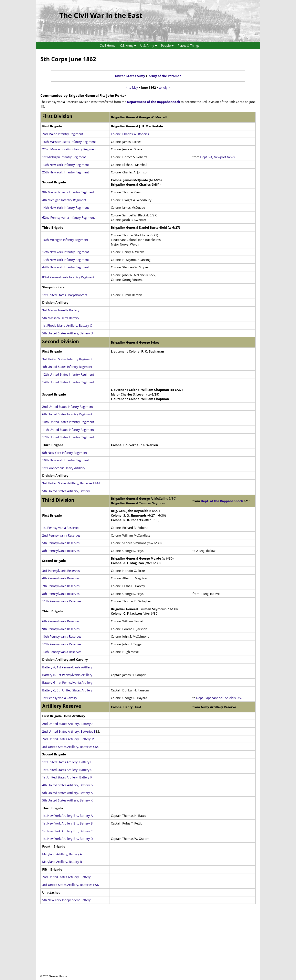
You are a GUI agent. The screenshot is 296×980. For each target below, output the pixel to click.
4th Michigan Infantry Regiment (64, 200)
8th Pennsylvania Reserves (61, 551)
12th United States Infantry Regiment (68, 374)
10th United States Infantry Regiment (68, 422)
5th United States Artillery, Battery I (67, 491)
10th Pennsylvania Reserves (62, 636)
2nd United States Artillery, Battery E (68, 877)
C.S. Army (129, 46)
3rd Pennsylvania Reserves (61, 571)
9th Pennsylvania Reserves (61, 629)
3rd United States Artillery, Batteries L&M (71, 483)
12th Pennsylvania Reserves (62, 644)
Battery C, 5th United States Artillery (67, 690)
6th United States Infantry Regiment (67, 414)
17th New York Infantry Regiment (66, 260)
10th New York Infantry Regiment (66, 460)
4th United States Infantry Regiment (67, 367)
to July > (165, 87)
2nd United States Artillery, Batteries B (69, 731)
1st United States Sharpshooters (65, 295)
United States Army (130, 76)
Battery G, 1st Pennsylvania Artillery (67, 682)
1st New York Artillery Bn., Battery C (67, 831)
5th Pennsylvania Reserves (61, 543)
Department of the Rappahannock (154, 102)
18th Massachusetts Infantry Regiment (69, 142)
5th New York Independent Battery (66, 900)
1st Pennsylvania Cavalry (60, 698)
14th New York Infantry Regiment (66, 207)
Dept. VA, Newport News (217, 157)
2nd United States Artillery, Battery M (68, 739)
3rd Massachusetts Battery (61, 310)
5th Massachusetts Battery (61, 318)
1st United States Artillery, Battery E (67, 762)
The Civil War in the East (101, 15)
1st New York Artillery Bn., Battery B (67, 823)
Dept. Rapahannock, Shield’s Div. (219, 698)
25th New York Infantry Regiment (66, 172)
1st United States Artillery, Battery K (67, 777)
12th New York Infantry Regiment (66, 252)
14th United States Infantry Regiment (68, 382)
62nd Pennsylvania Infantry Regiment (68, 217)
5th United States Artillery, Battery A (67, 793)
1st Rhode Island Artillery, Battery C (67, 325)
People (168, 46)
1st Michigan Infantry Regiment (64, 157)
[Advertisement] (148, 946)
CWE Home (108, 45)
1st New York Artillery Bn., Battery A (67, 816)
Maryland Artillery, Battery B (62, 862)
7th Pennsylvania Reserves (61, 586)
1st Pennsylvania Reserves (61, 528)
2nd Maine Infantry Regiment (63, 134)
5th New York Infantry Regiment (65, 453)
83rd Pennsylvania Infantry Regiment (68, 277)
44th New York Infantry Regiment (66, 267)
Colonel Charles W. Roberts (130, 134)
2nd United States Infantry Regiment (68, 407)
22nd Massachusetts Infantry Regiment (69, 149)
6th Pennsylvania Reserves (61, 621)
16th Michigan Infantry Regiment (65, 240)
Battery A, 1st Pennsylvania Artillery (67, 667)
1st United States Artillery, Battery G (67, 770)
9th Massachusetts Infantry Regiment (68, 192)
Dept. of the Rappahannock (222, 501)
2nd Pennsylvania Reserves (61, 535)
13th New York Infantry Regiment (66, 165)
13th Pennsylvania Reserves (62, 652)
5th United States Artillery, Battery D (68, 333)
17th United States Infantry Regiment (68, 437)
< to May (132, 87)
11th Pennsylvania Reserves (62, 601)
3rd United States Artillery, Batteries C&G (71, 747)
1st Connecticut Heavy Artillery (64, 468)
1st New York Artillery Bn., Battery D (68, 839)
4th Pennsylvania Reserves (61, 578)
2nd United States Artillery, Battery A (68, 724)
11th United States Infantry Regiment (68, 430)
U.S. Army (150, 46)
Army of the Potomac (165, 76)
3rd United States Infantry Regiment (67, 359)
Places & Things (188, 45)
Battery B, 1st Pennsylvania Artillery (67, 675)
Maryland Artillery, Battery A (62, 854)
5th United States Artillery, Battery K (67, 800)
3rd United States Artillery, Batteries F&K (71, 885)
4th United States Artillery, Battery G (68, 785)
